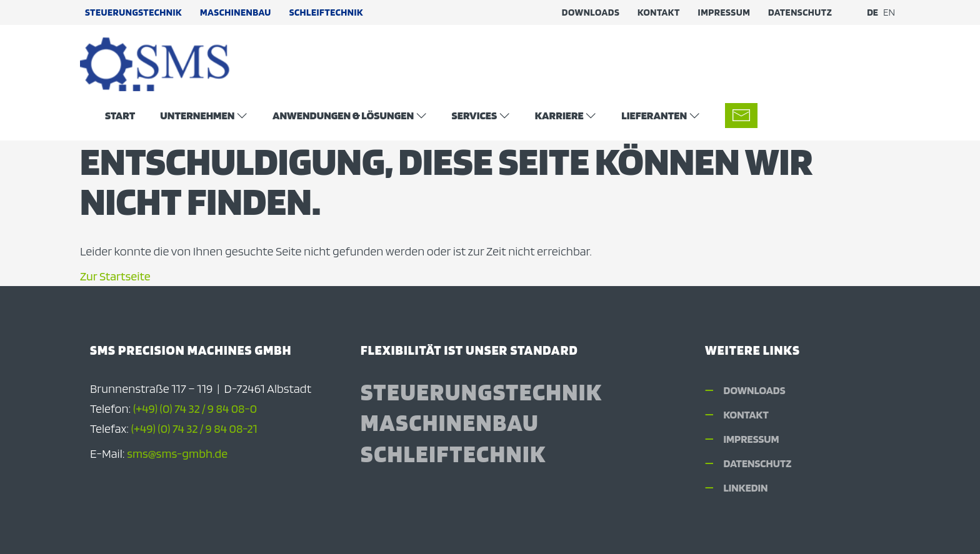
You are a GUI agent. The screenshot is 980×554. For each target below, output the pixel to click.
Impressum (724, 12)
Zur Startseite (115, 276)
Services (475, 115)
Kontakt (659, 12)
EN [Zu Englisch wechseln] (889, 12)
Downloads (591, 12)
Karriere (559, 115)
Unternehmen (197, 115)
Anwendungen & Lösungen (343, 115)
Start (120, 115)
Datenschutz (800, 12)
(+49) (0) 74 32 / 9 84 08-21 (194, 428)
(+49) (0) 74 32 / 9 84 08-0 (195, 408)
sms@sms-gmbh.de (177, 453)
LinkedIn (746, 487)
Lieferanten (654, 115)
